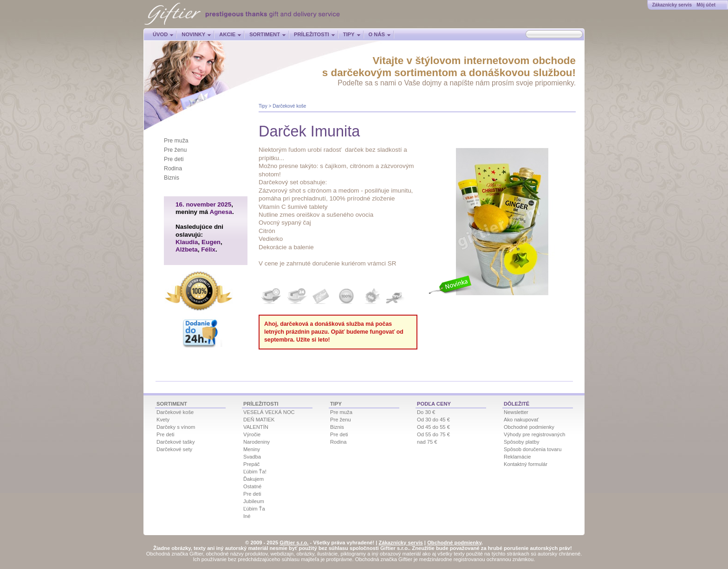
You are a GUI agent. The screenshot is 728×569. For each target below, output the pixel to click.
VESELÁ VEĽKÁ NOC (269, 412)
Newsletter (516, 412)
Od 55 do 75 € (433, 434)
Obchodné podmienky (529, 427)
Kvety (163, 420)
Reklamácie (517, 457)
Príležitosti (312, 34)
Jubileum (254, 501)
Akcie (227, 34)
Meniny (252, 449)
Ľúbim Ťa (254, 509)
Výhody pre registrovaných (534, 434)
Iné (247, 516)
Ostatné (252, 486)
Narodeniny (257, 442)
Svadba (252, 457)
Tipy (349, 34)
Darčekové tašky (176, 442)
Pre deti (174, 159)
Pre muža (176, 141)
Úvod (160, 34)
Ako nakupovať (521, 420)
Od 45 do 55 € (433, 427)
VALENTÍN (256, 427)
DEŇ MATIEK (259, 420)
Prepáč (251, 464)
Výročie (252, 434)
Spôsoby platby (522, 442)
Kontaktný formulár (526, 464)
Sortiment (265, 34)
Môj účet (706, 5)
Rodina (173, 168)
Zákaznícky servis (672, 5)
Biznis (172, 178)
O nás (377, 34)
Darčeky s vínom (176, 427)
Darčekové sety (174, 449)
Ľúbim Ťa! (255, 472)
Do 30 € (426, 412)
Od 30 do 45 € (433, 420)
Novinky (193, 34)
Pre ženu (175, 150)
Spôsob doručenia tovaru (533, 449)
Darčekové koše (289, 106)
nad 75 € (427, 442)
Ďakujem (253, 479)
